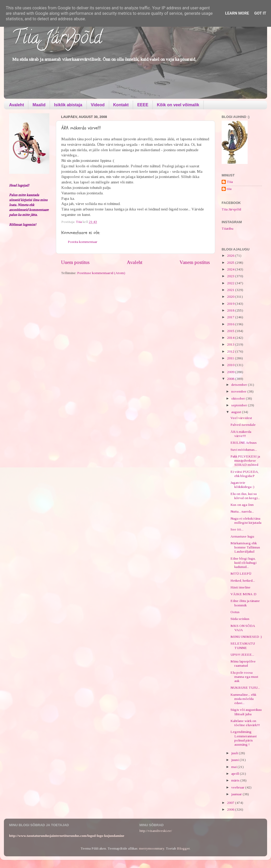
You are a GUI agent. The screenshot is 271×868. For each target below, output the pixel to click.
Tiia (230, 182)
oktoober (239, 398)
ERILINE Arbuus (244, 443)
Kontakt (121, 105)
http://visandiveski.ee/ (156, 831)
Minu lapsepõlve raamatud (243, 663)
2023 (231, 276)
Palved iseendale (243, 425)
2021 (231, 290)
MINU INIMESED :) (246, 637)
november (239, 391)
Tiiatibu (227, 228)
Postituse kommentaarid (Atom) (101, 273)
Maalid (39, 105)
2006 (231, 809)
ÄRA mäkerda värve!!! (241, 434)
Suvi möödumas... (244, 450)
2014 (231, 338)
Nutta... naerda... (242, 511)
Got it (260, 13)
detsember (240, 385)
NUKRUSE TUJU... (245, 688)
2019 (231, 304)
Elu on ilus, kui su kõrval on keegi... (245, 496)
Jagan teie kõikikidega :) (242, 485)
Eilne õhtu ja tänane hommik (245, 603)
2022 (231, 283)
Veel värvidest (241, 418)
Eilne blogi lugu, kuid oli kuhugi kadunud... (243, 563)
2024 (231, 269)
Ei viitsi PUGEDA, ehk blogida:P (245, 474)
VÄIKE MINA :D (243, 594)
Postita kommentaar (83, 242)
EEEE (143, 105)
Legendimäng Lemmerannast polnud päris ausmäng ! (244, 738)
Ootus (235, 612)
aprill (236, 774)
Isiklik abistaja (68, 105)
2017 (231, 317)
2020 (231, 297)
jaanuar (237, 794)
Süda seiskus (240, 619)
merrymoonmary (152, 848)
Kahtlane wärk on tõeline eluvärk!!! (245, 723)
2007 (231, 803)
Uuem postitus (75, 262)
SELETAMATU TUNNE (243, 645)
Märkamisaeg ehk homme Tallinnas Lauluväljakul (245, 547)
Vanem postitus (195, 262)
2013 (231, 344)
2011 (231, 358)
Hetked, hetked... (243, 581)
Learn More (237, 13)
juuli (235, 753)
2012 (231, 351)
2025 (231, 263)
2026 (231, 256)
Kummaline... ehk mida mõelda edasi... (243, 699)
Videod (98, 105)
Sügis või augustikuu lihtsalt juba (246, 712)
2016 (231, 324)
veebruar (238, 787)
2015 (231, 331)
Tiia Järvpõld (57, 39)
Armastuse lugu (242, 536)
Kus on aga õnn (242, 505)
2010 (231, 365)
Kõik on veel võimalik (178, 105)
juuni (235, 760)
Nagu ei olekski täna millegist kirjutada (246, 521)
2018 (231, 310)
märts (236, 780)
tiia (229, 189)
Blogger (183, 848)
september (240, 405)
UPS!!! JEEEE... (242, 655)
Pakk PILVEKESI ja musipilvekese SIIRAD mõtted (245, 460)
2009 (231, 372)
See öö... (237, 529)
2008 (231, 379)
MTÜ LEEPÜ (241, 574)
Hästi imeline (240, 587)
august (237, 412)
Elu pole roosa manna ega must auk (244, 677)
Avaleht (16, 105)
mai (234, 767)
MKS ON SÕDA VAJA (243, 628)
